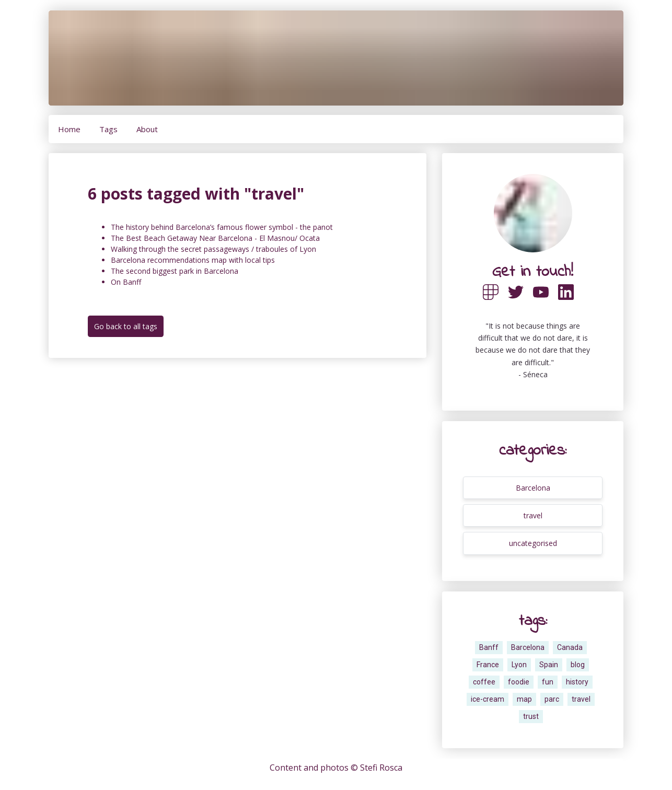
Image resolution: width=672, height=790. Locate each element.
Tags (108, 129)
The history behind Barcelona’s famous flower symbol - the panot (222, 227)
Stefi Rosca (381, 768)
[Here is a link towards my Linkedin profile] (571, 304)
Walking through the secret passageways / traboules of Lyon (213, 249)
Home (69, 129)
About (147, 129)
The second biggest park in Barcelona (175, 271)
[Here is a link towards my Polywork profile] (495, 304)
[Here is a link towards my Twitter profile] (520, 304)
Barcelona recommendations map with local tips (193, 260)
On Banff (126, 282)
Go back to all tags (126, 326)
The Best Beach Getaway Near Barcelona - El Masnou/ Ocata (215, 238)
